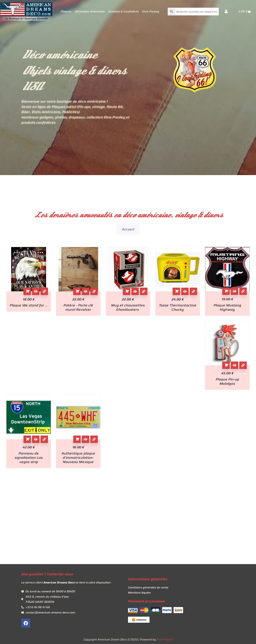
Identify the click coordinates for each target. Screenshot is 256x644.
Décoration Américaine (90, 12)
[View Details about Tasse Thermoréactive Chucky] (193, 291)
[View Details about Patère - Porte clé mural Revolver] (94, 291)
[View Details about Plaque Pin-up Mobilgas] (243, 365)
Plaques (66, 12)
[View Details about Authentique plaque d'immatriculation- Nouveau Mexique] (94, 439)
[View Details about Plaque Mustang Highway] (243, 291)
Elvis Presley (151, 12)
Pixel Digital (165, 639)
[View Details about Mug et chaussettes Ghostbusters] (144, 291)
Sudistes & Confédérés (124, 12)
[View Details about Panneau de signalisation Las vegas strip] (44, 439)
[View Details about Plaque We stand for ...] (44, 291)
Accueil (128, 229)
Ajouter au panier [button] (27, 291)
